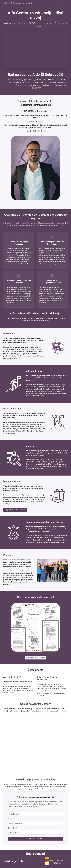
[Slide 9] (47, 654)
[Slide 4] (31, 654)
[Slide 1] (21, 654)
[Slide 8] (44, 654)
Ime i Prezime (13, 810)
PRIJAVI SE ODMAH (35, 839)
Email (10, 819)
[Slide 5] (34, 654)
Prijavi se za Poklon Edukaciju (15, 510)
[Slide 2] (24, 654)
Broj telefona (12, 828)
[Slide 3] (27, 654)
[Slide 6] (37, 654)
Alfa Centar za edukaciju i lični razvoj (18, 3)
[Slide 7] (40, 654)
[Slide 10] (50, 654)
